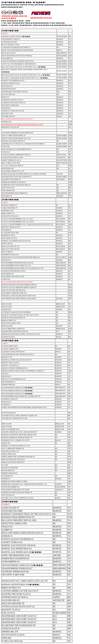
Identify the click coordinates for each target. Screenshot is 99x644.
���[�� (23, 16)
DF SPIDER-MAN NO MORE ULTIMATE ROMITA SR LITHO (22, 125)
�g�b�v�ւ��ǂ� (9, 18)
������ (6, 16)
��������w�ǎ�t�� (41, 18)
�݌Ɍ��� (15, 16)
